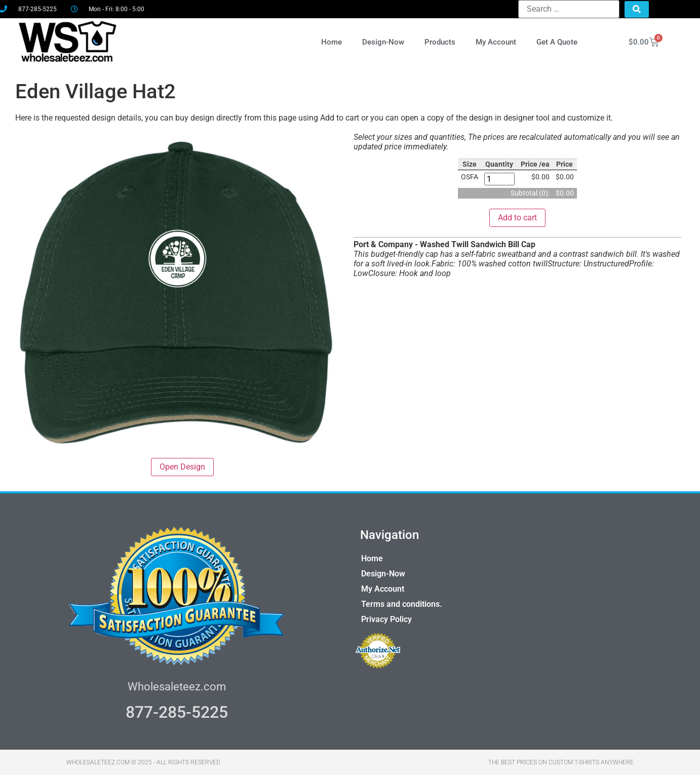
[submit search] (637, 9)
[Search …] (569, 9)
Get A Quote (557, 42)
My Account (496, 42)
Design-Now (383, 42)
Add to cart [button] (517, 218)
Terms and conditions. (402, 604)
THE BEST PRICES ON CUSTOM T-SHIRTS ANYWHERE (561, 762)
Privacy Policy (386, 619)
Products (440, 42)
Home (332, 42)
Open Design (182, 467)
